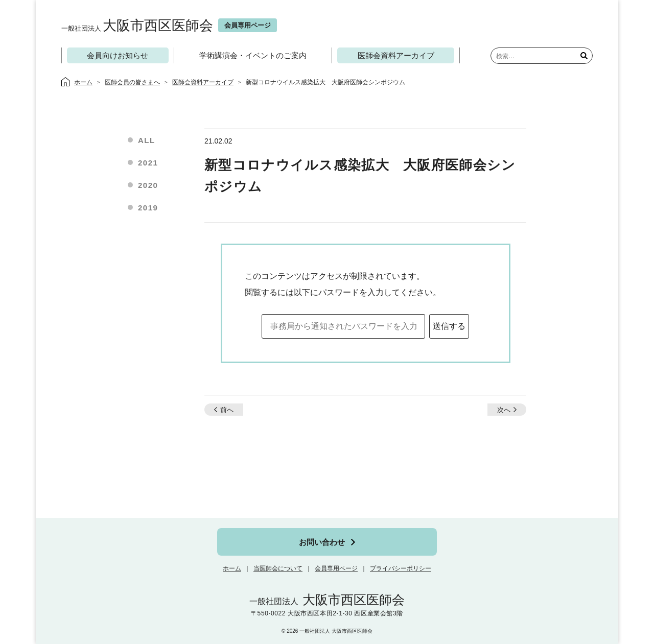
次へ (504, 410)
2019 (148, 208)
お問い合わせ (322, 542)
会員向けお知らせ (118, 55)
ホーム (232, 568)
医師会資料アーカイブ (396, 55)
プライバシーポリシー (401, 568)
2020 (148, 185)
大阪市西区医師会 (137, 25)
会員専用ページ (336, 568)
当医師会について (278, 568)
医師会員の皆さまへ (132, 82)
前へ (227, 410)
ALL (147, 140)
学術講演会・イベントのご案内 (253, 55)
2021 (148, 163)
